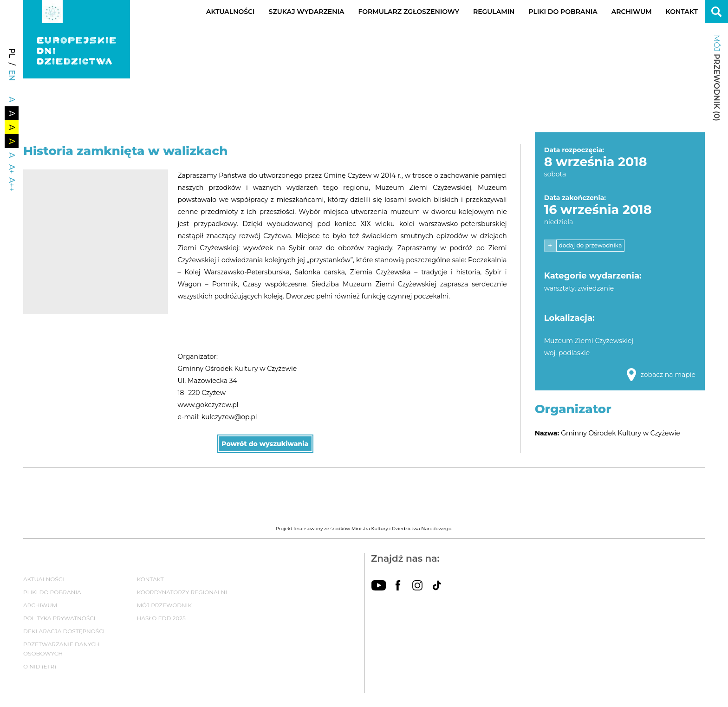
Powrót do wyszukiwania (265, 444)
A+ (12, 169)
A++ (12, 184)
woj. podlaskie (567, 353)
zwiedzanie (596, 288)
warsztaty (559, 288)
